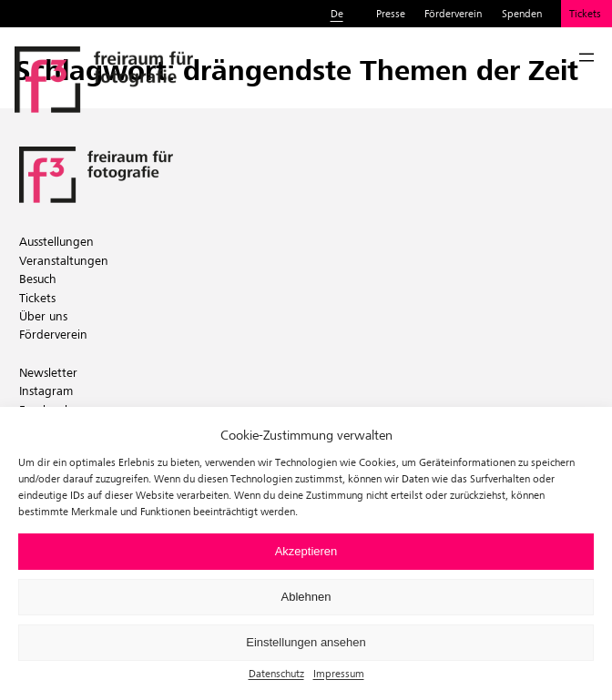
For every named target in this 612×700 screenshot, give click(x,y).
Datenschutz (276, 673)
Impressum (339, 673)
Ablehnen (306, 597)
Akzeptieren (306, 551)
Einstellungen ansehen (306, 642)
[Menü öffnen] (586, 57)
